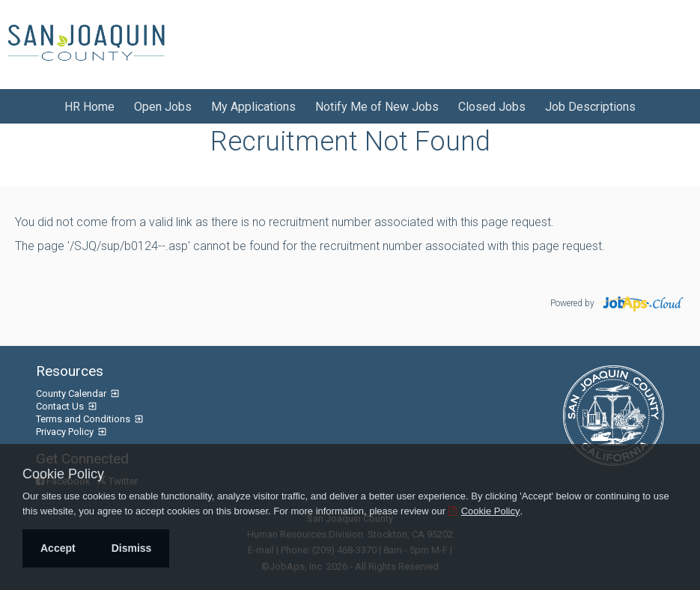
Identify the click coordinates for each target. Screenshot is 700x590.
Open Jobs (163, 107)
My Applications (253, 107)
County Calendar (72, 393)
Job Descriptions (590, 107)
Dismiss (132, 548)
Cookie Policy (63, 474)
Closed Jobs (492, 107)
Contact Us (61, 406)
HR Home (89, 107)
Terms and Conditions (84, 419)
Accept (58, 548)
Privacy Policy (66, 432)
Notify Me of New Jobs (377, 107)
